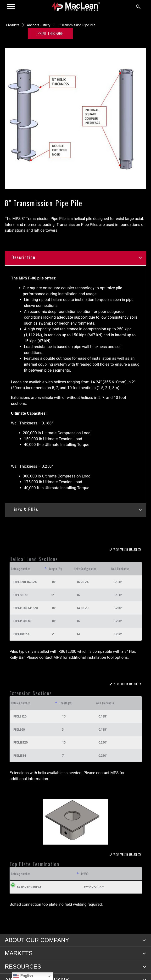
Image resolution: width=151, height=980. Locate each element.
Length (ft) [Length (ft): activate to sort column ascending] (55, 569)
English (23, 976)
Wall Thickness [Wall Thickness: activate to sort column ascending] (120, 569)
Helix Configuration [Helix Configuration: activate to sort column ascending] (85, 569)
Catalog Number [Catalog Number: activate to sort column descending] (21, 569)
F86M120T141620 (25, 608)
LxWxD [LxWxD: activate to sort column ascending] (85, 874)
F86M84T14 (21, 634)
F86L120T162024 (25, 582)
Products (13, 25)
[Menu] (11, 7)
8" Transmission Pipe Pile (77, 25)
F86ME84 (20, 755)
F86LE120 (20, 716)
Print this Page (50, 33)
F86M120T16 (22, 621)
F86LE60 (19, 729)
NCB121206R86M (29, 887)
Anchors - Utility (39, 25)
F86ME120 (20, 742)
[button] (144, 940)
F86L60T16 (21, 595)
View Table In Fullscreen (127, 550)
